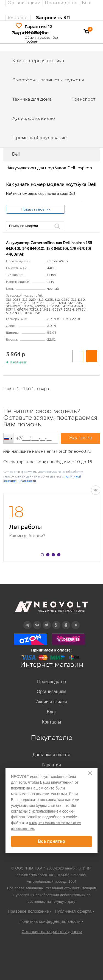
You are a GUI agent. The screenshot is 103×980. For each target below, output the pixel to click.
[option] (51, 527)
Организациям (52, 691)
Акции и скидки (52, 702)
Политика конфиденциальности (50, 921)
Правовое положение (28, 911)
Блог (51, 712)
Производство (51, 682)
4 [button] (60, 556)
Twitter (47, 621)
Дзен (56, 621)
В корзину (91, 356)
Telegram (27, 621)
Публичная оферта (73, 911)
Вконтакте (37, 621)
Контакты (18, 18)
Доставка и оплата (51, 755)
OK (66, 621)
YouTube (76, 621)
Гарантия (51, 765)
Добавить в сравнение (78, 356)
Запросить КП (53, 18)
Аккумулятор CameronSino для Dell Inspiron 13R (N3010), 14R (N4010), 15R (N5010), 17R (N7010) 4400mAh (49, 249)
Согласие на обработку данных (52, 931)
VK (96, 490)
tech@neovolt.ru (75, 451)
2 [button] (49, 556)
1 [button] (43, 556)
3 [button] (54, 556)
